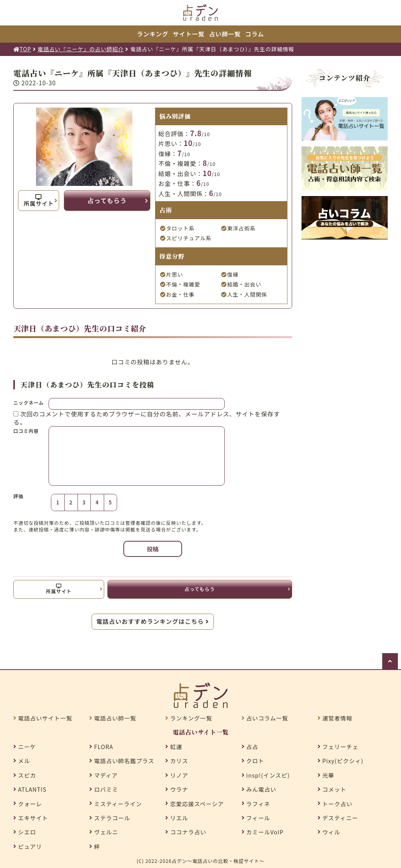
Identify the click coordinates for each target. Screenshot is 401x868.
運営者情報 (337, 718)
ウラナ (179, 789)
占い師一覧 (225, 34)
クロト (255, 761)
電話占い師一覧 (115, 718)
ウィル (331, 832)
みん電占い (261, 789)
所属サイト (39, 201)
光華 (328, 775)
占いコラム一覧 (267, 718)
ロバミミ (106, 789)
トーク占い (337, 804)
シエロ (27, 832)
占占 (252, 747)
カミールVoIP (265, 832)
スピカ (27, 775)
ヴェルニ (106, 832)
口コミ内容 (26, 431)
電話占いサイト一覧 (45, 718)
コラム (255, 34)
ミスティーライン (118, 804)
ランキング (153, 34)
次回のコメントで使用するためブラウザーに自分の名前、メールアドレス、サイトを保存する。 (147, 418)
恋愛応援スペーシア (197, 804)
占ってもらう (107, 200)
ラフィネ (258, 804)
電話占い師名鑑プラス (124, 761)
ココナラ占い (188, 832)
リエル (179, 818)
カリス (179, 761)
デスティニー (340, 818)
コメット (334, 789)
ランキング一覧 (191, 718)
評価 (18, 496)
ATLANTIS (32, 789)
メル (24, 761)
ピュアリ (30, 846)
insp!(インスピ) (268, 775)
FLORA (104, 747)
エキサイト (33, 818)
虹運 (176, 747)
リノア (179, 775)
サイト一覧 (189, 34)
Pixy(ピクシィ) (343, 761)
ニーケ (27, 747)
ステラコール (112, 818)
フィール (258, 818)
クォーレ (30, 804)
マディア (106, 775)
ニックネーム (29, 402)
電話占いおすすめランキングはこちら (153, 621)
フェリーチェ (340, 747)
